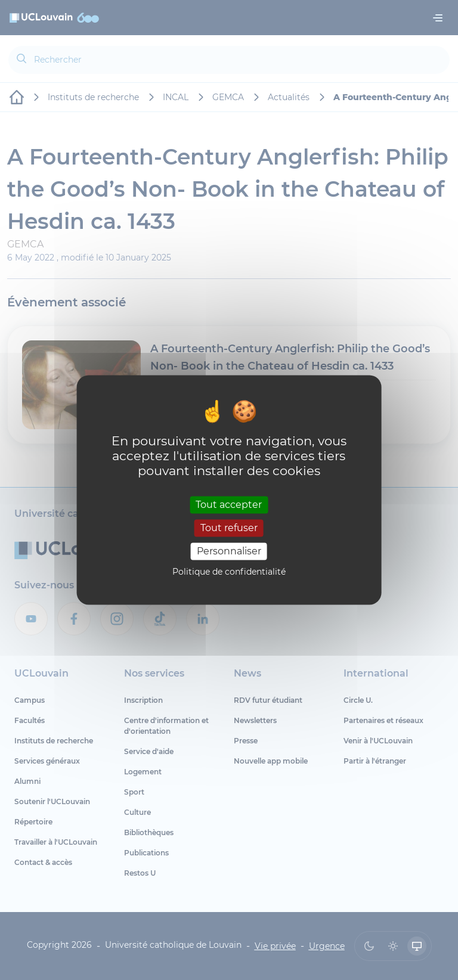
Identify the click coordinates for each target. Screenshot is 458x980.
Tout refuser (229, 528)
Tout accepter (229, 505)
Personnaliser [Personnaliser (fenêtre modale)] (229, 551)
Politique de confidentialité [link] (229, 572)
